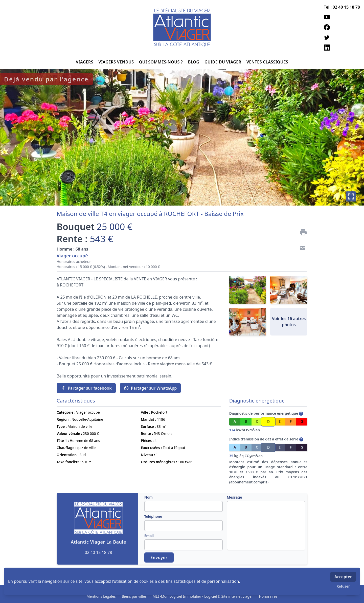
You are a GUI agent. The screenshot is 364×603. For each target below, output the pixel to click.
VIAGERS (85, 62)
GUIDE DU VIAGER (223, 62)
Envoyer (159, 557)
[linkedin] (342, 48)
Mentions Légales (101, 596)
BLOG (194, 62)
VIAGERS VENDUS (117, 62)
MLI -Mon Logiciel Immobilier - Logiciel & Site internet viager (203, 596)
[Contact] (301, 249)
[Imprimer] (301, 232)
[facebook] (342, 27)
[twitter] (342, 37)
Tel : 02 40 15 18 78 (342, 7)
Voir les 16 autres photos (289, 322)
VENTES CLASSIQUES (267, 62)
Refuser (343, 586)
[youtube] (342, 17)
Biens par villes (134, 596)
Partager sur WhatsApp (150, 388)
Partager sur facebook (86, 388)
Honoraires (268, 596)
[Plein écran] (351, 196)
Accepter (343, 577)
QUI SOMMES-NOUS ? (162, 62)
